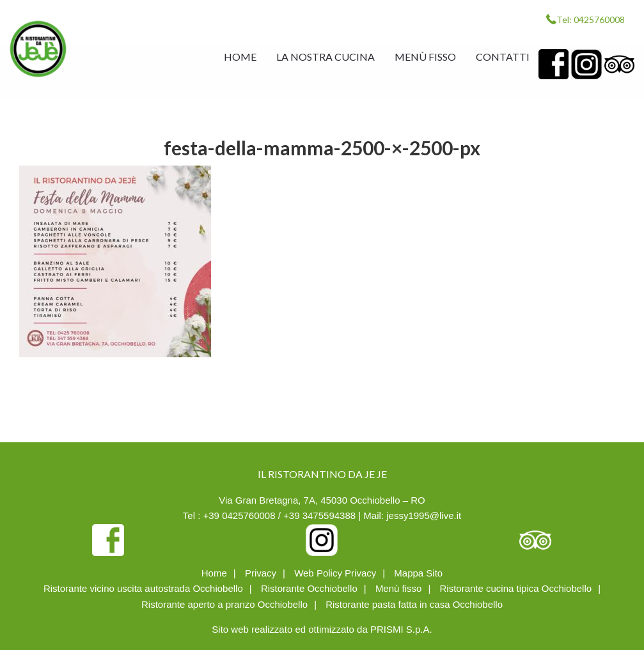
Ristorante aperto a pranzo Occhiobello (224, 604)
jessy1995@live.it (424, 515)
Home (214, 573)
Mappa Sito (418, 573)
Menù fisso (399, 588)
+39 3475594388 (319, 515)
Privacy (261, 573)
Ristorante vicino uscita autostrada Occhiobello (143, 588)
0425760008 (599, 19)
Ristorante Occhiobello (309, 588)
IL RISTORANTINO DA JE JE (38, 49)
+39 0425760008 (240, 515)
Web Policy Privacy (335, 573)
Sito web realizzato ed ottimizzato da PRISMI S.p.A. (322, 629)
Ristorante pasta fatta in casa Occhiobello (414, 604)
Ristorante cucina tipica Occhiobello (516, 588)
